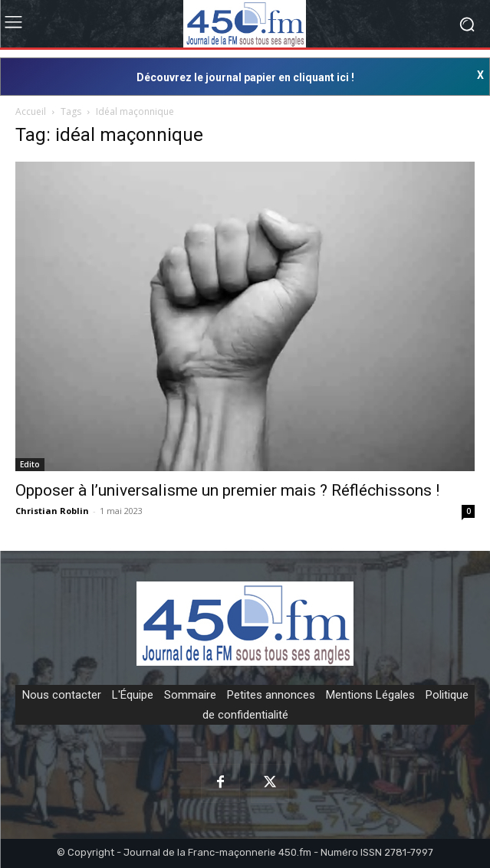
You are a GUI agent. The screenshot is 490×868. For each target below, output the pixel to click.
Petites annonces (271, 695)
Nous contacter (62, 695)
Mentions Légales (370, 695)
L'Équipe (133, 695)
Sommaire (190, 695)
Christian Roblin (52, 511)
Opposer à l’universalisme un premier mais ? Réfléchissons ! (227, 490)
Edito (30, 464)
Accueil (31, 111)
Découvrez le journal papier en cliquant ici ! (245, 77)
